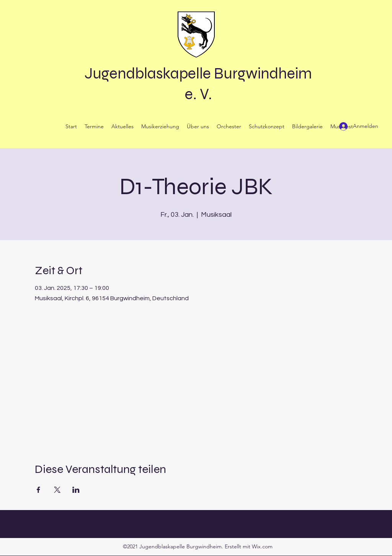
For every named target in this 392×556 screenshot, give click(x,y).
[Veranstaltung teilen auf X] (57, 490)
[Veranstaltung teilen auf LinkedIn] (76, 490)
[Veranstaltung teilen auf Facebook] (38, 490)
